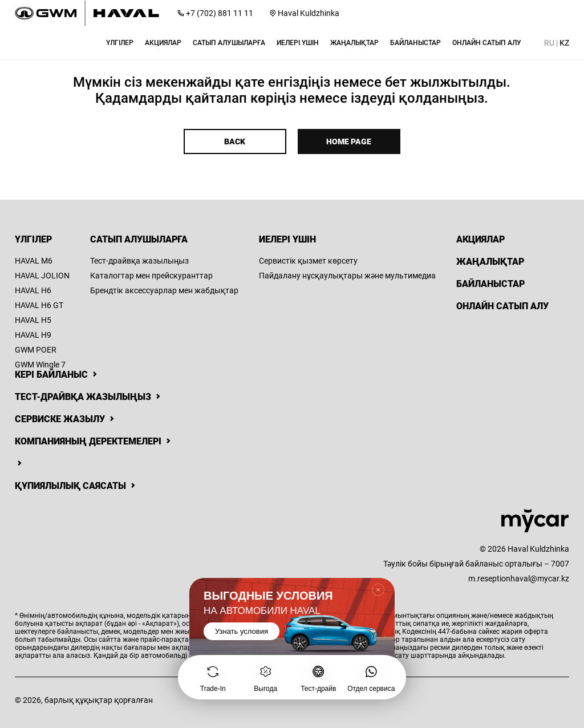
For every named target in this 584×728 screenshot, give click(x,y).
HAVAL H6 (33, 290)
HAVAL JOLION (42, 276)
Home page (349, 141)
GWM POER (36, 350)
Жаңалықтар (490, 262)
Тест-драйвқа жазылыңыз (139, 261)
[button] (120, 43)
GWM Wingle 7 (40, 365)
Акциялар (480, 239)
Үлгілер (33, 239)
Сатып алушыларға (139, 239)
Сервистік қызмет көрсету (308, 261)
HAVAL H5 (33, 320)
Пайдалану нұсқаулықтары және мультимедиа (347, 276)
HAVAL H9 (33, 335)
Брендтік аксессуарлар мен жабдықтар (164, 290)
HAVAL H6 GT (39, 305)
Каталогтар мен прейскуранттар (151, 276)
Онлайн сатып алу (502, 306)
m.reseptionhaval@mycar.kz (519, 579)
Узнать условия (242, 631)
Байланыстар (490, 284)
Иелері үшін (287, 239)
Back (235, 141)
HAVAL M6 (34, 261)
